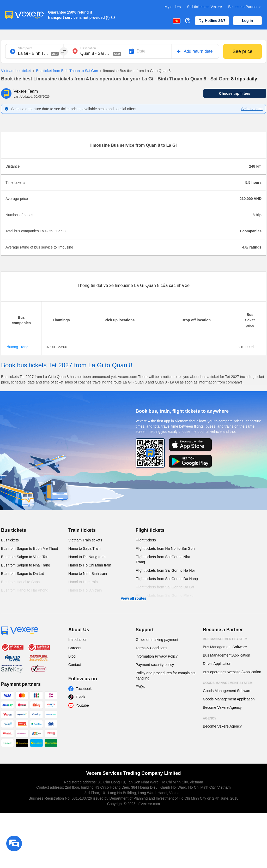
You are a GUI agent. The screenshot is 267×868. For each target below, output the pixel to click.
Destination (88, 48)
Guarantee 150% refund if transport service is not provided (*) (79, 15)
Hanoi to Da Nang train (87, 557)
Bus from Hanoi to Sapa (20, 582)
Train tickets (82, 530)
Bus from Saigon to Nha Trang (26, 565)
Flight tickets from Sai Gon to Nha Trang (163, 559)
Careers (75, 648)
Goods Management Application (229, 699)
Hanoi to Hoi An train (85, 590)
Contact (75, 665)
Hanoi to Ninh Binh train (88, 574)
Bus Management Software (225, 647)
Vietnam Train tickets (85, 540)
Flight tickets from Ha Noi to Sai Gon (165, 548)
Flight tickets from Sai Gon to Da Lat (165, 587)
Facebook (84, 689)
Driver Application (217, 664)
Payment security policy (155, 665)
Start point (25, 48)
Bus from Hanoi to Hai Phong (25, 590)
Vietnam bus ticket (16, 71)
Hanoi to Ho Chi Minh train (90, 565)
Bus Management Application (226, 655)
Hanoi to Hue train (83, 582)
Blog (72, 656)
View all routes (133, 598)
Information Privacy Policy (157, 656)
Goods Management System (228, 683)
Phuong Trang (17, 347)
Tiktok (80, 697)
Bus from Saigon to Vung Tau (25, 557)
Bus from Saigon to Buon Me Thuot (29, 548)
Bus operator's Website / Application (232, 672)
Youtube (82, 705)
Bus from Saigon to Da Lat (22, 574)
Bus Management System (225, 639)
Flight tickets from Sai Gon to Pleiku (165, 595)
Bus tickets (14, 530)
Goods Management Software (227, 691)
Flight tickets (150, 530)
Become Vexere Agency (222, 707)
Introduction (78, 640)
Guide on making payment (157, 640)
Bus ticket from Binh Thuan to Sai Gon (64, 71)
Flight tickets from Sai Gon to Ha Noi (165, 570)
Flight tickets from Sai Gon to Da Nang (167, 579)
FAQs (140, 687)
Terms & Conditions (151, 648)
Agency (210, 718)
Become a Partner (245, 7)
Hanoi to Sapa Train (84, 548)
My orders (173, 7)
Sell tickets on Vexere (204, 7)
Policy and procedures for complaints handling (166, 676)
